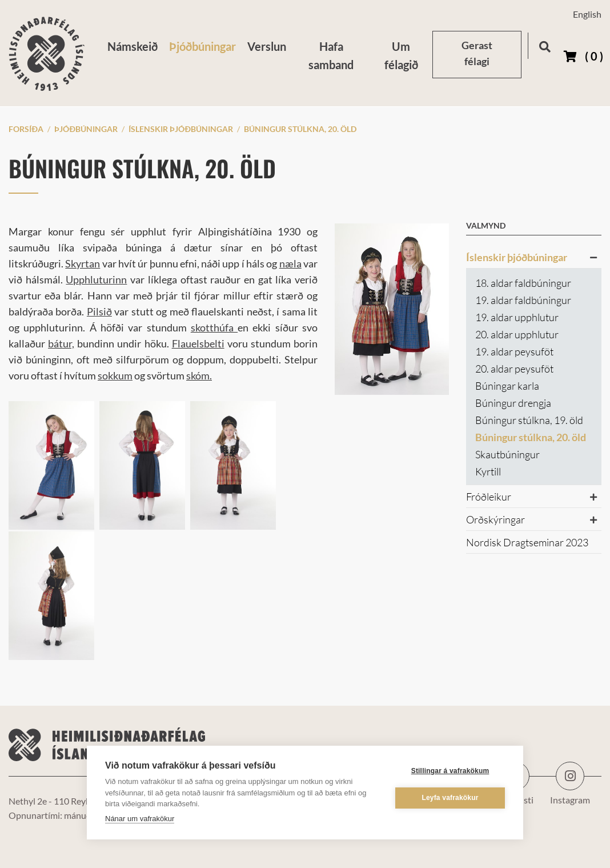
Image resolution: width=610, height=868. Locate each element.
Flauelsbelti (198, 343)
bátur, (61, 343)
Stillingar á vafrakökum (450, 771)
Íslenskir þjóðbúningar (181, 129)
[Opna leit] (545, 45)
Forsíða (26, 129)
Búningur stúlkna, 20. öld (300, 129)
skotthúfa (214, 327)
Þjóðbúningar (86, 129)
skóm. (199, 375)
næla (290, 263)
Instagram (570, 776)
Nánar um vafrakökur (140, 819)
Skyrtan (83, 263)
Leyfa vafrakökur (450, 798)
